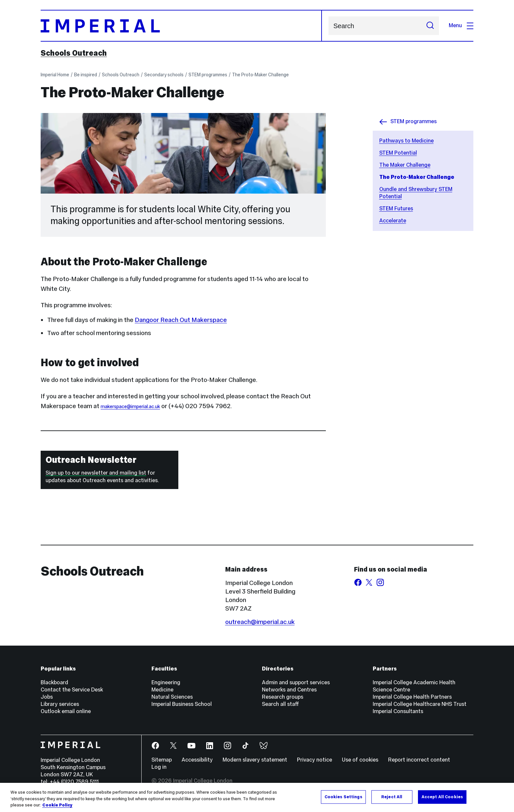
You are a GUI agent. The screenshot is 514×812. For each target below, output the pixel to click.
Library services (60, 704)
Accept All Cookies (442, 797)
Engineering (166, 682)
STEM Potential (398, 153)
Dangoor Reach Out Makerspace (181, 320)
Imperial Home (55, 75)
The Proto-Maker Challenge (260, 75)
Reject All (392, 797)
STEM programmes (208, 75)
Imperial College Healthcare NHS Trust (420, 704)
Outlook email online (66, 711)
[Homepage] (181, 26)
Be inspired (86, 75)
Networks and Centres (289, 690)
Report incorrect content (419, 760)
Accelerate (393, 221)
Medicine (162, 690)
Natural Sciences (172, 697)
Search (328, 26)
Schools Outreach (74, 53)
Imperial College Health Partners (412, 697)
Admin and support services (296, 682)
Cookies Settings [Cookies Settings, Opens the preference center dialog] (343, 797)
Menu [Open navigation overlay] (461, 25)
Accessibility (197, 760)
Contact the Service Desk (72, 690)
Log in (159, 767)
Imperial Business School (182, 704)
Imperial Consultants (398, 711)
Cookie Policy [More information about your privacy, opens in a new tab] (57, 806)
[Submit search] (430, 26)
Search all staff (280, 704)
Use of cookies (360, 760)
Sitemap (162, 760)
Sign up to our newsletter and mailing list (96, 473)
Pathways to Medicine (406, 141)
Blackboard (54, 682)
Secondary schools (164, 75)
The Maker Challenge (405, 165)
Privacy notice (315, 760)
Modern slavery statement (255, 760)
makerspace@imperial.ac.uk (130, 406)
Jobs (47, 697)
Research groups (283, 697)
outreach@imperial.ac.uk (260, 622)
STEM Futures (396, 208)
